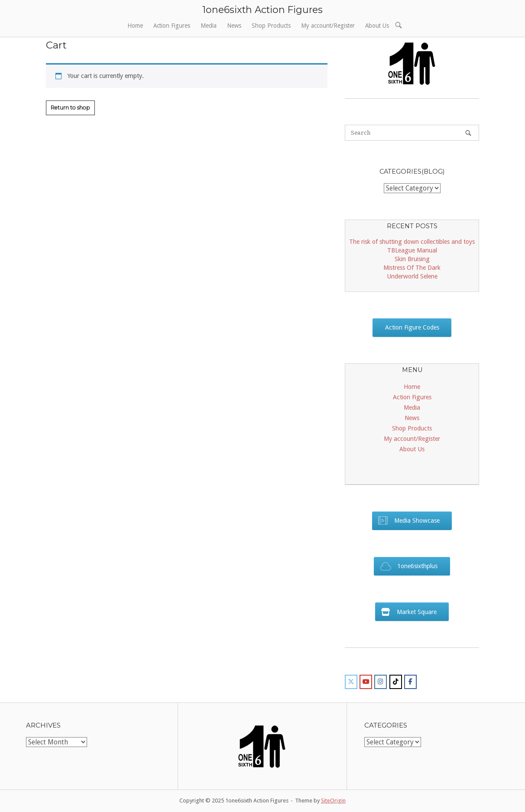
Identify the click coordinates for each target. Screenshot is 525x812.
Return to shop (70, 108)
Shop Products (271, 26)
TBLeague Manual (412, 250)
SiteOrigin (333, 801)
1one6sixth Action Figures (262, 10)
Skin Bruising (412, 259)
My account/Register (328, 26)
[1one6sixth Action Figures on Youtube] (366, 682)
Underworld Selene (412, 276)
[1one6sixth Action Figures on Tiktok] (396, 682)
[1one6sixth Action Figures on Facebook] (410, 682)
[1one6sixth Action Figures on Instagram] (381, 682)
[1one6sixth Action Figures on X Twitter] (351, 682)
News (234, 26)
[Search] (468, 133)
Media (209, 26)
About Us (377, 26)
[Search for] (412, 133)
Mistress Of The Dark (412, 268)
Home (135, 26)
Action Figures (172, 26)
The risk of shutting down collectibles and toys (412, 242)
